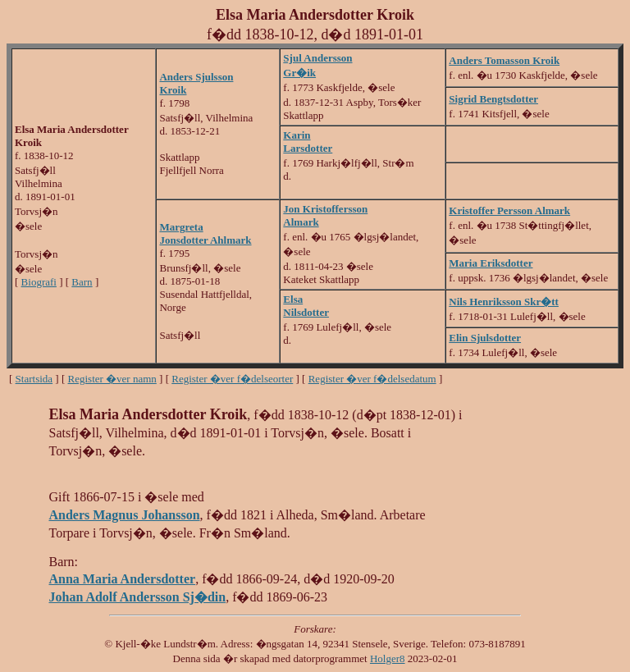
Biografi (39, 282)
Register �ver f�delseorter (232, 379)
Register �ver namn (112, 379)
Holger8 (388, 658)
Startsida (34, 379)
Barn (82, 282)
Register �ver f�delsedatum (372, 379)
